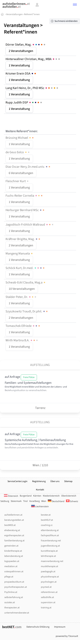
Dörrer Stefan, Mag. (26, 45)
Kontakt (40, 490)
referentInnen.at (49, 592)
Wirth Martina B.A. (22, 340)
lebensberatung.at (14, 556)
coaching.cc (47, 525)
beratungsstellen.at (14, 520)
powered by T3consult (67, 636)
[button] (75, 5)
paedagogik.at (48, 572)
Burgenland (26, 496)
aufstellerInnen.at (13, 515)
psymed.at (46, 587)
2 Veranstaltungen (21, 51)
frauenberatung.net (51, 541)
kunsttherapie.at (49, 551)
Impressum (60, 627)
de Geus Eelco (18, 152)
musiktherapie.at (49, 566)
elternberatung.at (50, 530)
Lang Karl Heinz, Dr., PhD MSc (32, 88)
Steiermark (16, 501)
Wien (44, 501)
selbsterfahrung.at (14, 597)
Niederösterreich (51, 496)
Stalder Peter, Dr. (21, 297)
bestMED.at (10, 525)
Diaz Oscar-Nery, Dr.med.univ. (28, 167)
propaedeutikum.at (14, 582)
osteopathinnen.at (14, 572)
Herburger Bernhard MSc (25, 210)
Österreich (11, 496)
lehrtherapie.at (48, 556)
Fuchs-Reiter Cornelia (24, 196)
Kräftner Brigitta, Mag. (23, 239)
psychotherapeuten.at (16, 587)
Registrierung (39, 481)
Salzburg (5, 501)
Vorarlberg (34, 501)
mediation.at (11, 566)
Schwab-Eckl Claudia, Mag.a (26, 282)
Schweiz (72, 501)
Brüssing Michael (20, 138)
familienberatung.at (14, 541)
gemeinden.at (11, 546)
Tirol (25, 501)
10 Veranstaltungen (22, 289)
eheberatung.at (12, 530)
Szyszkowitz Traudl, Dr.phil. (27, 311)
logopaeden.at (12, 561)
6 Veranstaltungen (21, 173)
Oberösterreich (69, 496)
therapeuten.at (12, 608)
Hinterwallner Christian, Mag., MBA (33, 59)
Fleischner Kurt (17, 181)
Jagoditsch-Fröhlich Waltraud (30, 225)
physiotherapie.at (50, 577)
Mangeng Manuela (19, 254)
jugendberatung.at (50, 546)
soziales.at (10, 602)
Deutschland (56, 501)
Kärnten (37, 496)
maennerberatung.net (52, 561)
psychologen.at (49, 582)
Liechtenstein (40, 507)
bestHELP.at (47, 520)
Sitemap (68, 481)
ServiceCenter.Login (17, 481)
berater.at (46, 515)
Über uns (55, 481)
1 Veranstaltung (19, 65)
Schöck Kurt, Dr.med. (25, 268)
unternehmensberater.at (17, 613)
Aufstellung (40, 365)
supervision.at (48, 602)
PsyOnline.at (11, 592)
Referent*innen (32, 14)
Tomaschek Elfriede (23, 326)
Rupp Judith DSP (24, 102)
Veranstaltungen (14, 14)
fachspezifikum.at (50, 535)
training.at (46, 608)
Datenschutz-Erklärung (38, 627)
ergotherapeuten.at (14, 535)
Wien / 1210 (40, 465)
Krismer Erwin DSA (21, 74)
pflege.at (9, 577)
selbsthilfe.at (47, 597)
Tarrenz (40, 408)
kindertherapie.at (13, 551)
